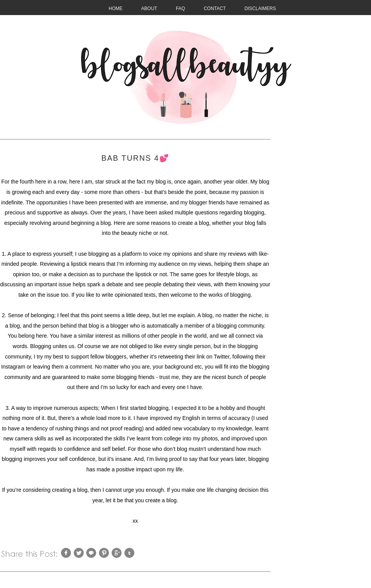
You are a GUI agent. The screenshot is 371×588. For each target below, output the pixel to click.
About (149, 8)
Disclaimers (260, 8)
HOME (116, 8)
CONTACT (215, 8)
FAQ (180, 8)
